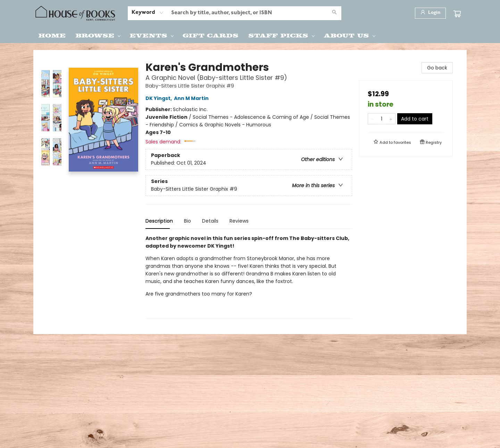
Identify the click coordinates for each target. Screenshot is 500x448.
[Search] (334, 13)
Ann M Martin (192, 98)
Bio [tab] (187, 221)
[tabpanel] (249, 277)
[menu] (250, 35)
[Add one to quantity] (391, 119)
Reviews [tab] (239, 221)
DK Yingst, (160, 98)
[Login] (430, 13)
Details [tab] (210, 221)
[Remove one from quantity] (372, 119)
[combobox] (148, 13)
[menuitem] (52, 35)
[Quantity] (382, 119)
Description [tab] (159, 221)
